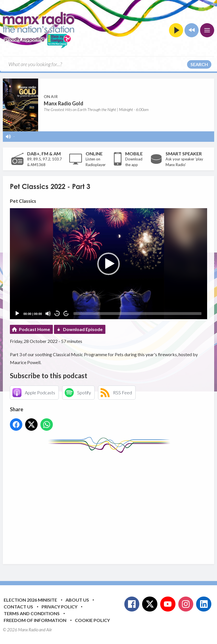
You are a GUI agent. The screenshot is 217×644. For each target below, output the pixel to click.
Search (199, 64)
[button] (108, 264)
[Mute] (48, 314)
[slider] (137, 314)
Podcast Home (34, 329)
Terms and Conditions (32, 613)
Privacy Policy (59, 607)
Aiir (49, 630)
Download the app (134, 162)
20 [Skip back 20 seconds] (57, 314)
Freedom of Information (35, 620)
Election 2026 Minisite (30, 600)
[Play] (17, 314)
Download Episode (83, 329)
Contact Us (18, 607)
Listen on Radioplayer (96, 162)
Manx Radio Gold (64, 103)
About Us (77, 600)
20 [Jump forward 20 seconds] (66, 314)
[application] (108, 264)
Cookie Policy (92, 620)
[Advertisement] (113, 504)
